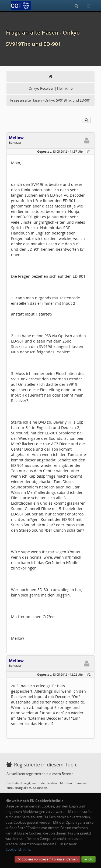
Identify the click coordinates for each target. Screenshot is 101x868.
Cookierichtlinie (18, 849)
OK (88, 859)
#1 (89, 151)
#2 (89, 674)
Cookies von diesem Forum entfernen (48, 859)
